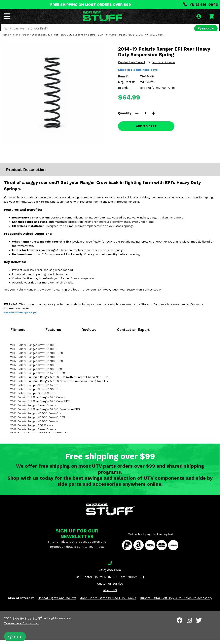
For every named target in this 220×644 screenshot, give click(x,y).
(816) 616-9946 (201, 5)
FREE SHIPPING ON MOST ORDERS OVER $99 (91, 5)
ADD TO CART (146, 130)
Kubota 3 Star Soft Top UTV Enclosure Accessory (176, 602)
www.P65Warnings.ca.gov (21, 317)
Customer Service (110, 588)
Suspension (39, 39)
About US (110, 594)
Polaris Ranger (20, 39)
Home (6, 39)
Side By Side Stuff (27, 623)
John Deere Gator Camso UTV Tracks (108, 602)
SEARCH (205, 29)
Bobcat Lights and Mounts (57, 602)
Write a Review (164, 66)
